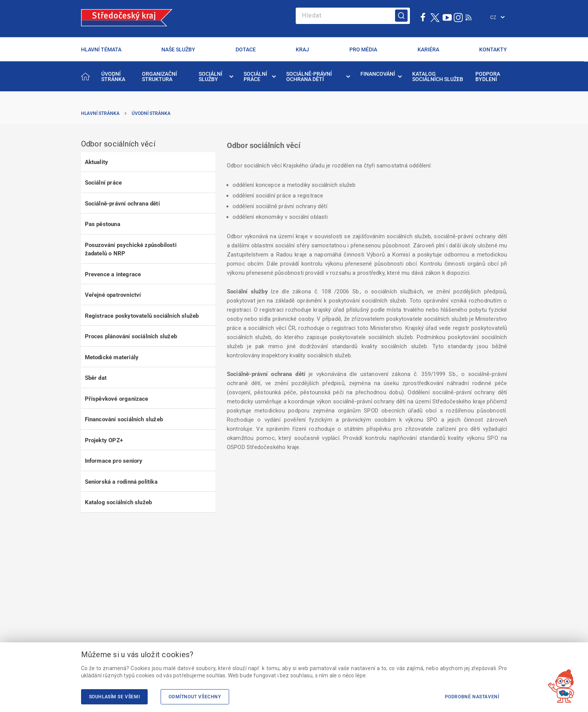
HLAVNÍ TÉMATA (101, 49)
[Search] (353, 16)
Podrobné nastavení (472, 697)
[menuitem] (116, 76)
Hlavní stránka (100, 113)
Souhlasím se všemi (115, 697)
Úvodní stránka (151, 113)
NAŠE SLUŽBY (178, 49)
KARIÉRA (428, 49)
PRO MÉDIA (363, 49)
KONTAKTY (493, 49)
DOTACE (246, 49)
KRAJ (302, 49)
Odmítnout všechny (195, 697)
